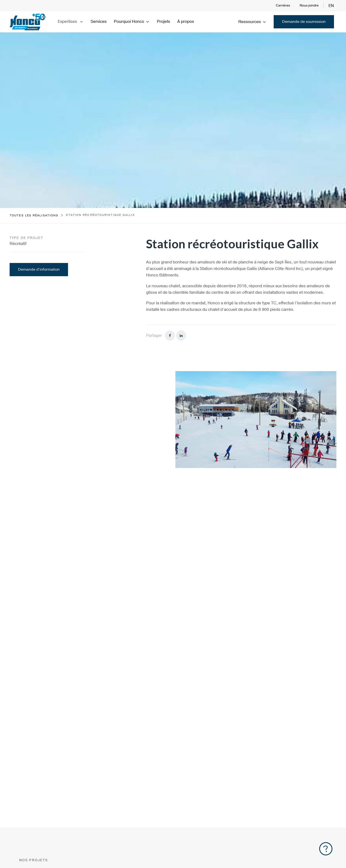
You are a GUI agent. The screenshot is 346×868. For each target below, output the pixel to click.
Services (99, 22)
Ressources (252, 22)
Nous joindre (309, 5)
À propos (186, 22)
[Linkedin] (181, 336)
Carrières (283, 5)
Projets (164, 22)
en (331, 6)
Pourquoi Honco (132, 22)
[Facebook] (170, 336)
